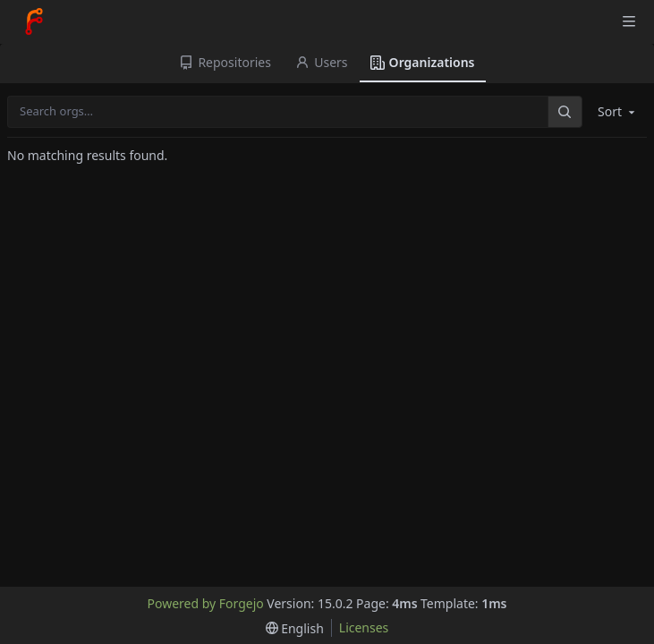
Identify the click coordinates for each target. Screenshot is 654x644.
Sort (618, 111)
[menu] (295, 628)
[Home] (34, 21)
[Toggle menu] (629, 21)
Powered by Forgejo (206, 603)
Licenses (364, 627)
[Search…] (565, 111)
